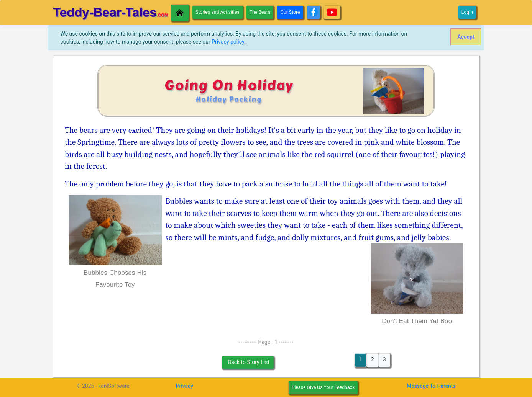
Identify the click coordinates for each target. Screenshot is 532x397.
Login (467, 12)
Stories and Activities (218, 12)
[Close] (466, 37)
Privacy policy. (228, 42)
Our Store (290, 12)
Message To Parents (431, 386)
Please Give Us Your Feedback (323, 387)
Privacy (185, 386)
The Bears (260, 12)
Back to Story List (248, 362)
